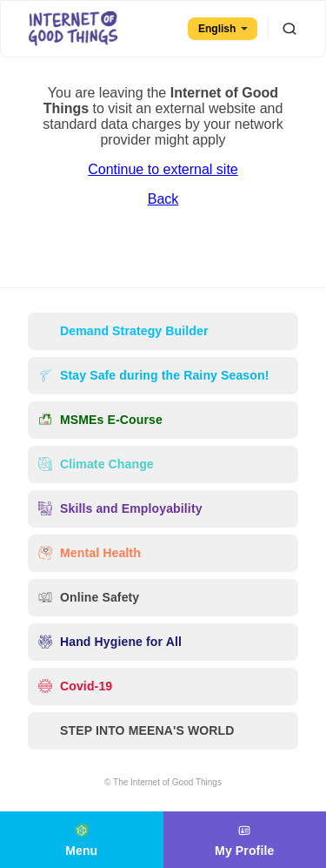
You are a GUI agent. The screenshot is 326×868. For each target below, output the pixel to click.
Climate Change (96, 464)
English (223, 29)
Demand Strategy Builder (123, 331)
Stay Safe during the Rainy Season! (153, 376)
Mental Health (90, 553)
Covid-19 (75, 686)
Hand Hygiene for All (110, 642)
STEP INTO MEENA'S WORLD (136, 731)
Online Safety (89, 598)
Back (163, 199)
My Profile (244, 838)
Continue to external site (163, 169)
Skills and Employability (120, 509)
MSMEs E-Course (100, 420)
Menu (81, 838)
